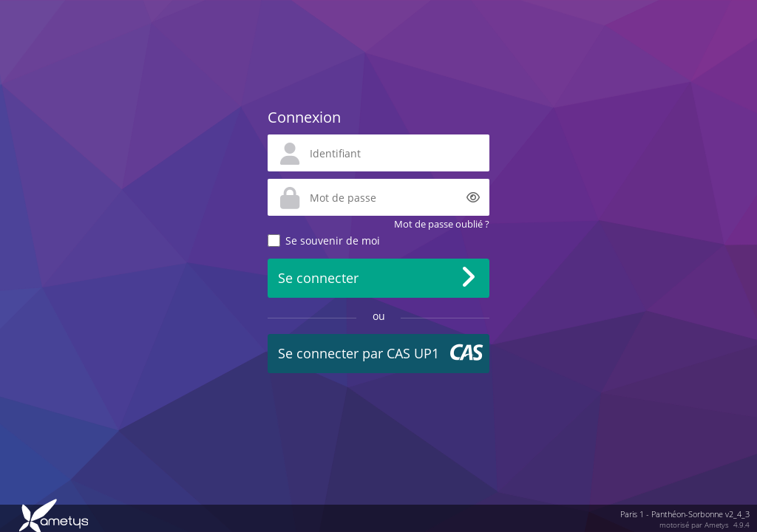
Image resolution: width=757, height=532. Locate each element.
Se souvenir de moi (333, 241)
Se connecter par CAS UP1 (359, 353)
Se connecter (318, 278)
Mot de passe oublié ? (442, 224)
